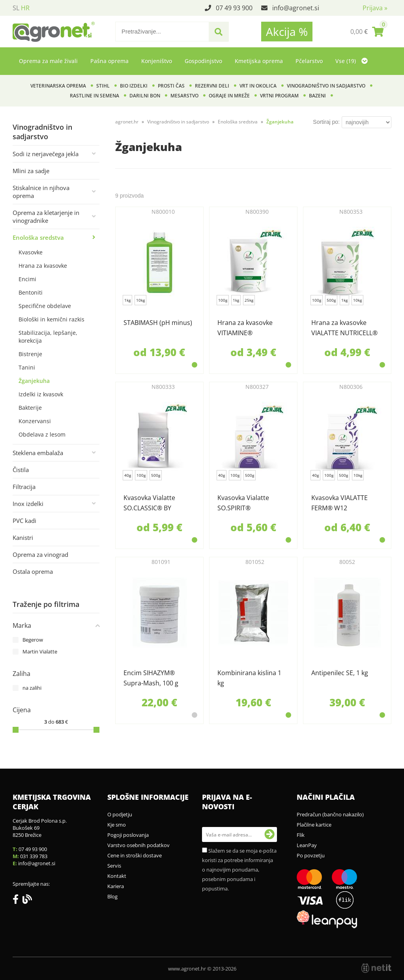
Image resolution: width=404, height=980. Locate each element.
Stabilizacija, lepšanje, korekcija (48, 337)
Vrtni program (279, 96)
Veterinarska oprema (58, 86)
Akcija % (287, 32)
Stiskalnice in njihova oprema (41, 192)
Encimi (27, 279)
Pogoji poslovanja (128, 835)
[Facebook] (18, 901)
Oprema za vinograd (40, 554)
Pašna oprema (109, 61)
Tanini (27, 367)
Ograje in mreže (229, 96)
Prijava (375, 8)
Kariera (116, 886)
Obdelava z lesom (42, 434)
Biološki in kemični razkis (51, 319)
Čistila (21, 470)
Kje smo (117, 825)
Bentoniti (31, 292)
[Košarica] (367, 32)
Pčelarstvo (309, 61)
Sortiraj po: (326, 122)
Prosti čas (171, 86)
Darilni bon (145, 96)
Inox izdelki (28, 504)
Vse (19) (352, 61)
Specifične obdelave (45, 306)
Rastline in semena (94, 96)
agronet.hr (127, 122)
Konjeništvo (157, 61)
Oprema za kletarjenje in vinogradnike (46, 217)
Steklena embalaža (38, 453)
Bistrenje (30, 354)
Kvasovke (31, 252)
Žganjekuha (34, 381)
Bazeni (317, 96)
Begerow (33, 640)
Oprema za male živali (48, 61)
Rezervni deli (212, 86)
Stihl (103, 86)
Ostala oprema (33, 571)
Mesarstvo (184, 96)
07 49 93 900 (234, 8)
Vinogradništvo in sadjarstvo (326, 86)
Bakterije (30, 408)
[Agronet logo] (54, 32)
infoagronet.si (296, 8)
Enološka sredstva (38, 237)
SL (16, 8)
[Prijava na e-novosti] (269, 834)
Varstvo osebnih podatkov (138, 845)
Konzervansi (35, 421)
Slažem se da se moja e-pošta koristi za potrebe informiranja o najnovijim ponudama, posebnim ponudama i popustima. (239, 870)
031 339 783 (34, 856)
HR (25, 8)
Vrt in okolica (258, 86)
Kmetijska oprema (259, 61)
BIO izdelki (134, 86)
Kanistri (23, 538)
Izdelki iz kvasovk (41, 394)
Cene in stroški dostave (135, 855)
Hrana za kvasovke (43, 266)
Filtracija (24, 487)
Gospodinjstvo (203, 61)
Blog (112, 896)
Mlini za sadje (31, 171)
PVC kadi (24, 521)
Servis (114, 866)
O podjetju (120, 814)
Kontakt (117, 876)
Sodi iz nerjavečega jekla (46, 154)
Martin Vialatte (40, 651)
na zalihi (32, 688)
